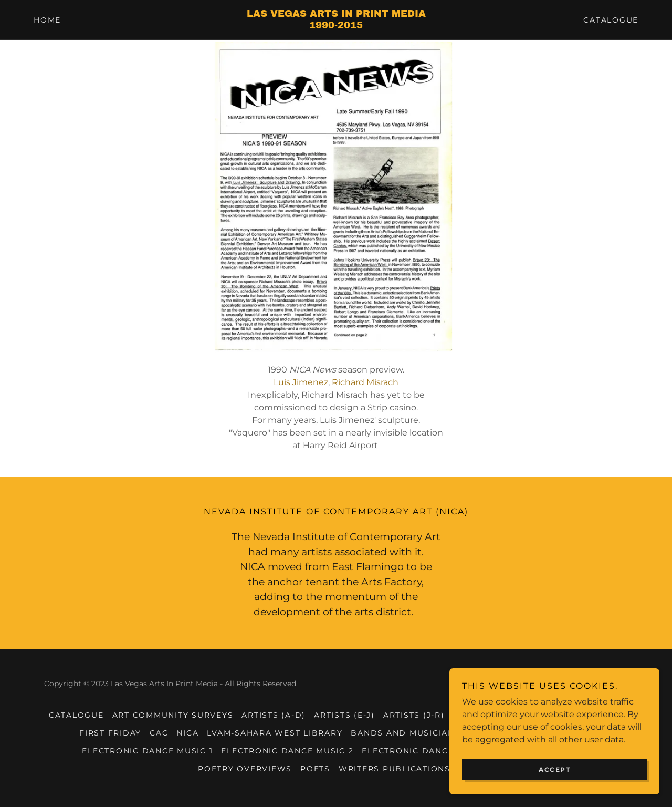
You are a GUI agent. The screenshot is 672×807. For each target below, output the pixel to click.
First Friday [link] (110, 733)
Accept (554, 769)
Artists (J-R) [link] (414, 715)
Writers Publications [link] (395, 769)
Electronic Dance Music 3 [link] (428, 751)
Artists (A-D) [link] (274, 715)
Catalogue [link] (611, 20)
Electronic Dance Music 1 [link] (147, 751)
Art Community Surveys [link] (173, 715)
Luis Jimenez (301, 382)
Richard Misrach (365, 382)
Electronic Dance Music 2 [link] (287, 751)
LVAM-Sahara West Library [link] (275, 733)
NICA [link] (187, 733)
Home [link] (47, 20)
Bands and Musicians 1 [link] (409, 733)
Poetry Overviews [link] (245, 769)
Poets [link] (315, 769)
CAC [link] (159, 733)
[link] (336, 25)
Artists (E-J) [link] (344, 715)
